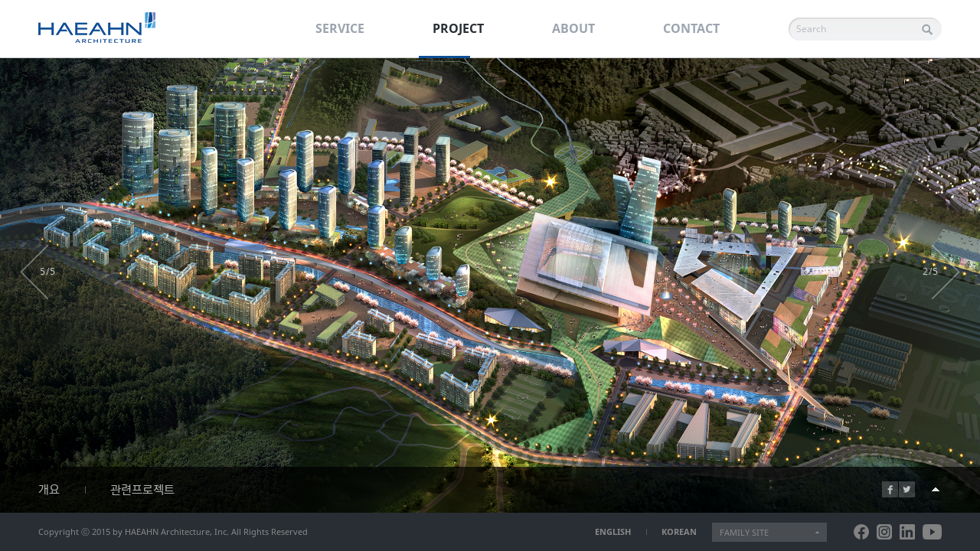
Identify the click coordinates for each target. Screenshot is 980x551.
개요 (49, 490)
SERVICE (340, 28)
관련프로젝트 (142, 490)
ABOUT (573, 28)
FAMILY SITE (744, 532)
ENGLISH (613, 531)
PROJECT (458, 28)
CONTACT (691, 28)
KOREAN (679, 531)
